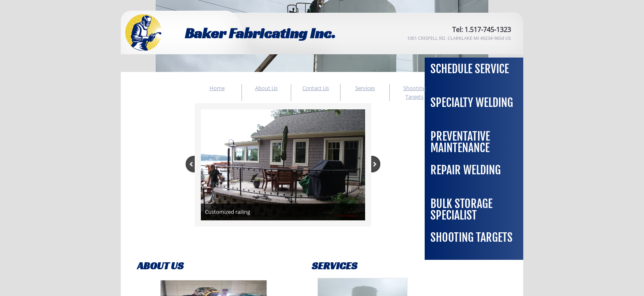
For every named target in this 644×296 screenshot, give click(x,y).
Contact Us (316, 88)
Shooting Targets (471, 237)
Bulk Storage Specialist (461, 209)
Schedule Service (470, 69)
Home (217, 88)
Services (365, 88)
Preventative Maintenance (460, 142)
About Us (266, 88)
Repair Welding (466, 170)
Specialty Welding (472, 103)
